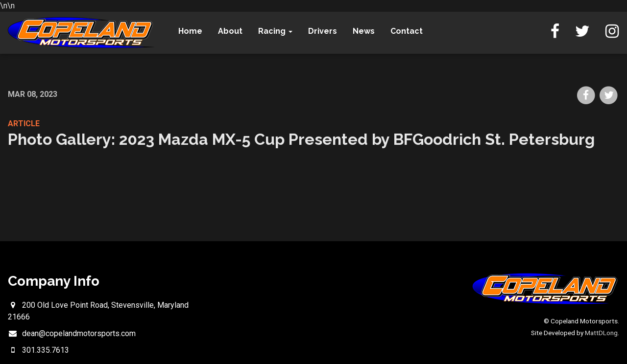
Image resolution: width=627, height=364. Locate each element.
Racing (275, 31)
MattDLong (601, 333)
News (364, 31)
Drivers (323, 31)
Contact (407, 31)
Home (190, 31)
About (230, 31)
